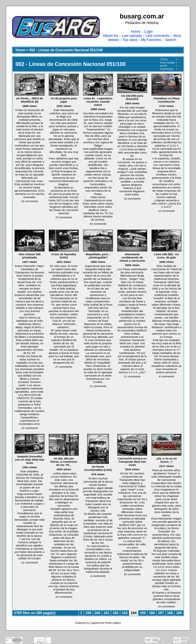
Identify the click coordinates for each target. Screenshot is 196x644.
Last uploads (132, 36)
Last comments (158, 36)
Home (136, 32)
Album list (110, 36)
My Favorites (151, 40)
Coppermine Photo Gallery (105, 623)
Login (148, 32)
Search (171, 40)
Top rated (130, 40)
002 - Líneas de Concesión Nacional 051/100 (66, 50)
